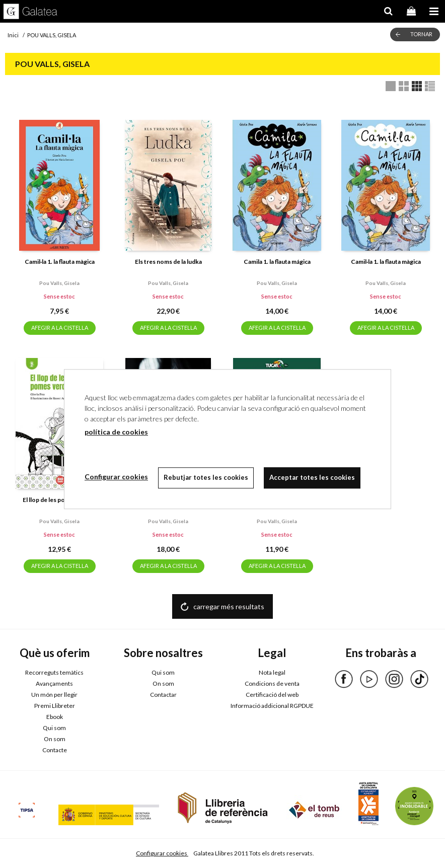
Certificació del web (272, 695)
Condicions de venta (272, 683)
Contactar (163, 695)
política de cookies (116, 432)
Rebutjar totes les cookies (206, 477)
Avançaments (54, 683)
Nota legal (272, 672)
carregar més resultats (229, 606)
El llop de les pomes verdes (60, 500)
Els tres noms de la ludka (168, 262)
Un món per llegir (54, 695)
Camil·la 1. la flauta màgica (60, 262)
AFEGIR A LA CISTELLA (60, 328)
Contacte (55, 750)
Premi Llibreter (55, 706)
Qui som (54, 728)
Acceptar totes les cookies (312, 477)
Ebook (55, 717)
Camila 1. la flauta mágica (277, 262)
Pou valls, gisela (59, 283)
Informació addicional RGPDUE (272, 706)
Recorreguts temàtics (54, 672)
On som (55, 739)
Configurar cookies (162, 853)
